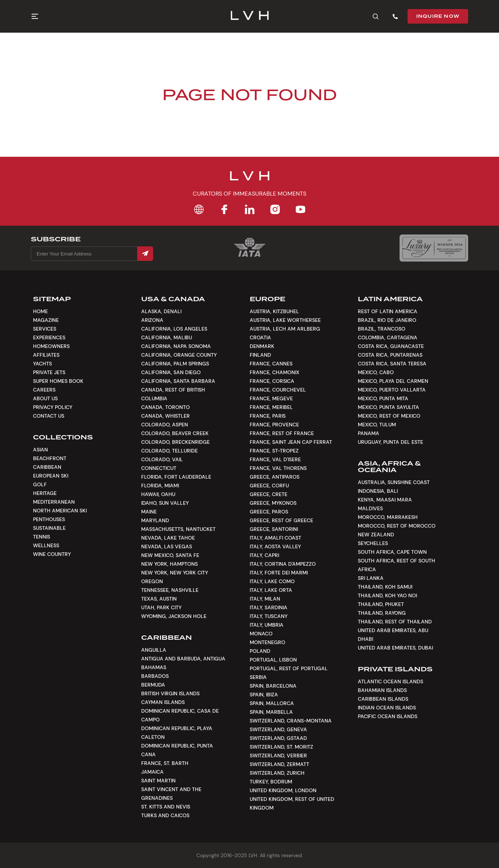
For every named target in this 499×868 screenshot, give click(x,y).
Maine (149, 512)
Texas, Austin (159, 599)
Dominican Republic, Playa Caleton (177, 733)
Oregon (152, 581)
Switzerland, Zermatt (279, 764)
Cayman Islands (163, 702)
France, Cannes (271, 364)
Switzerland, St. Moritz (281, 747)
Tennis (42, 537)
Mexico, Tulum (377, 425)
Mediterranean (54, 502)
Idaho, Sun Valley (165, 503)
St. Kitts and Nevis (166, 807)
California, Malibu (167, 337)
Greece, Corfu (269, 486)
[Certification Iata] (250, 256)
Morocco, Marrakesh (388, 517)
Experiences (49, 337)
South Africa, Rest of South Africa (396, 565)
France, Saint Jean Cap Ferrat (291, 442)
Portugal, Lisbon (273, 660)
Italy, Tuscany (269, 616)
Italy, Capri (264, 555)
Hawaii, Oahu (158, 494)
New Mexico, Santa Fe (170, 555)
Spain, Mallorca (272, 703)
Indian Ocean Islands (387, 708)
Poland (260, 651)
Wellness (46, 545)
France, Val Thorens (278, 468)
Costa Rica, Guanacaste (391, 346)
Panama (369, 433)
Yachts (42, 364)
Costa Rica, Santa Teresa (392, 364)
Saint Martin (158, 781)
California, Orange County (179, 355)
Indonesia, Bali (378, 491)
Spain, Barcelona (273, 686)
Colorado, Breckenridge (175, 442)
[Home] (199, 209)
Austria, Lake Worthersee (285, 320)
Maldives (370, 508)
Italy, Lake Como (272, 581)
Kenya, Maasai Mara (385, 500)
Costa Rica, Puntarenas (390, 355)
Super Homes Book (58, 381)
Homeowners (51, 346)
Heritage (45, 493)
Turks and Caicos (165, 815)
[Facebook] (224, 209)
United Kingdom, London (283, 790)
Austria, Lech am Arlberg (285, 329)
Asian (40, 450)
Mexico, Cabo (376, 372)
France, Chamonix (275, 372)
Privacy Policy (53, 407)
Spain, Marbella (271, 712)
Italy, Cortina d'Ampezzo (283, 564)
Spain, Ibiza (264, 695)
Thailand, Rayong (382, 613)
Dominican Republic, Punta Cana (177, 750)
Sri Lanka (371, 578)
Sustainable (49, 528)
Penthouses (49, 519)
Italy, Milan (265, 599)
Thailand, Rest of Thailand (395, 622)
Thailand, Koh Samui (385, 587)
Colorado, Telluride (169, 451)
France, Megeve (271, 398)
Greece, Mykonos (273, 503)
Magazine (46, 320)
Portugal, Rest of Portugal (289, 668)
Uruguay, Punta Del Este (390, 442)
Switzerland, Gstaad (278, 738)
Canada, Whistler (165, 416)
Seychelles (373, 543)
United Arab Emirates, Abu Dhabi (393, 635)
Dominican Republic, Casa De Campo (180, 715)
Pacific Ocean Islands (388, 716)
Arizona (152, 320)
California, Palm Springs (175, 364)
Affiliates (46, 355)
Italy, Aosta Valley (275, 546)
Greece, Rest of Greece (281, 520)
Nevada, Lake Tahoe (168, 538)
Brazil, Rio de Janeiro (387, 320)
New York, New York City (175, 573)
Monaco (261, 634)
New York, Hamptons (169, 564)
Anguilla (154, 650)
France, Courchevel (278, 390)
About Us (45, 398)
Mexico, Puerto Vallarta (392, 390)
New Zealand (376, 535)
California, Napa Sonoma (176, 346)
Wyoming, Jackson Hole (174, 616)
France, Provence (274, 425)
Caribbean (47, 467)
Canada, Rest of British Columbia (173, 394)
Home (40, 311)
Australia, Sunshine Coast (394, 482)
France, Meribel (271, 407)
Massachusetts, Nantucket (178, 529)
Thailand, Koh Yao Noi (387, 595)
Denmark (262, 346)
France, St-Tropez (274, 451)
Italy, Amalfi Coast (275, 538)
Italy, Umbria (267, 625)
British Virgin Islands (170, 693)
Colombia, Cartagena (388, 337)
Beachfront (50, 458)
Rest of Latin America (388, 311)
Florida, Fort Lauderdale (176, 477)
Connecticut (159, 468)
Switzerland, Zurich (277, 773)
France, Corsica (272, 381)
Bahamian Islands (382, 690)
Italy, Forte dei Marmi (279, 573)
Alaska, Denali (161, 311)
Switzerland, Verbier (278, 756)
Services (45, 329)
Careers (44, 390)
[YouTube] (300, 209)
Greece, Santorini (274, 529)
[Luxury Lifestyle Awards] (434, 248)
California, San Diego (171, 372)
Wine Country (52, 554)
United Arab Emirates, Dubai (395, 648)
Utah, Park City (161, 607)
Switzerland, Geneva (278, 729)
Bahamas (154, 667)
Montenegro (267, 642)
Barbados (155, 676)
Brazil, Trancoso (382, 329)
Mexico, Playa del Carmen (393, 381)
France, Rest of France (282, 433)
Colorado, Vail (162, 459)
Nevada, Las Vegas (167, 546)
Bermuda (153, 685)
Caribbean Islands (383, 699)
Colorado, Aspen (165, 425)
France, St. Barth (165, 763)
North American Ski (60, 511)
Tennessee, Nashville (170, 590)
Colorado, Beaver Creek (175, 433)
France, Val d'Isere (275, 459)
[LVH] (249, 16)
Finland (260, 355)
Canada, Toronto (165, 407)
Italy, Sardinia (269, 607)
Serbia (258, 677)
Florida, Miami (160, 486)
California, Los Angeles (174, 329)
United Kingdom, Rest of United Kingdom (292, 803)
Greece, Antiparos (275, 477)
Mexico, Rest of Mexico (389, 416)
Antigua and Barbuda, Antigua (183, 659)
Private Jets (49, 372)
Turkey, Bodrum (271, 782)
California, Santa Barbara (178, 381)
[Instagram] (275, 209)
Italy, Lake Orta (271, 590)
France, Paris (268, 416)
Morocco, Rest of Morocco (397, 526)
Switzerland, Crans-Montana (291, 721)
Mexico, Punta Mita (383, 398)
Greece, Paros (269, 512)
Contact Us (49, 416)
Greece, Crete (269, 494)
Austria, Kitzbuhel (274, 311)
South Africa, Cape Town (392, 552)
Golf (40, 484)
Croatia (260, 337)
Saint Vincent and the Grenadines (171, 794)
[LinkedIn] (250, 209)
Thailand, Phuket (381, 604)
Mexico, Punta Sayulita (388, 407)
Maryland (155, 520)
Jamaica (152, 772)
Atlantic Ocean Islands (390, 681)
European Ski (51, 476)
